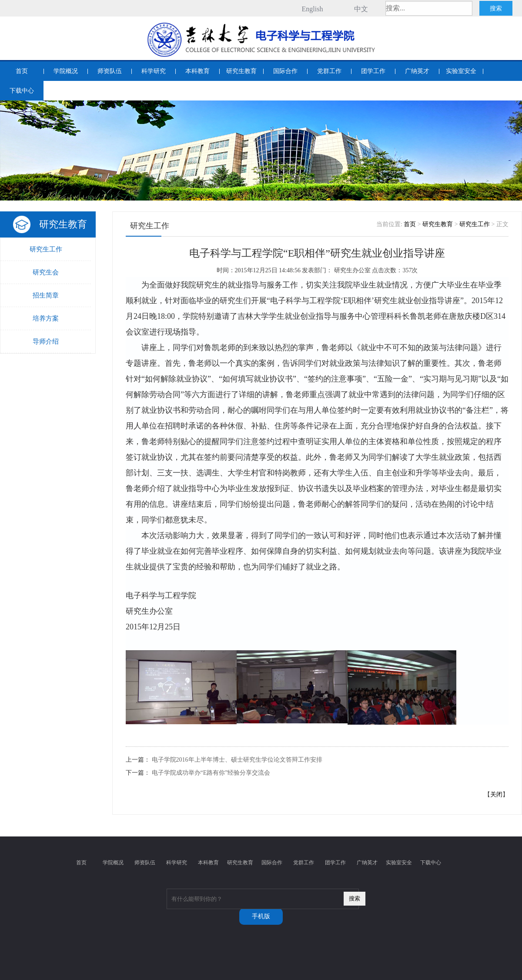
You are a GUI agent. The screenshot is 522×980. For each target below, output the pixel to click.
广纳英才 (417, 71)
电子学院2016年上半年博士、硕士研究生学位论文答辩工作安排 (237, 760)
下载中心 (22, 91)
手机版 (261, 916)
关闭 (496, 794)
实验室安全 (461, 71)
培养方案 (46, 318)
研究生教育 (241, 71)
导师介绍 (46, 341)
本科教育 (197, 71)
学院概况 (66, 71)
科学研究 (154, 71)
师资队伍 (110, 71)
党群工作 (329, 71)
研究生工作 (46, 249)
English (313, 9)
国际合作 (285, 71)
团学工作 (373, 71)
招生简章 (46, 295)
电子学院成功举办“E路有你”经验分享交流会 (211, 773)
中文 (361, 9)
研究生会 (46, 272)
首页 (22, 71)
